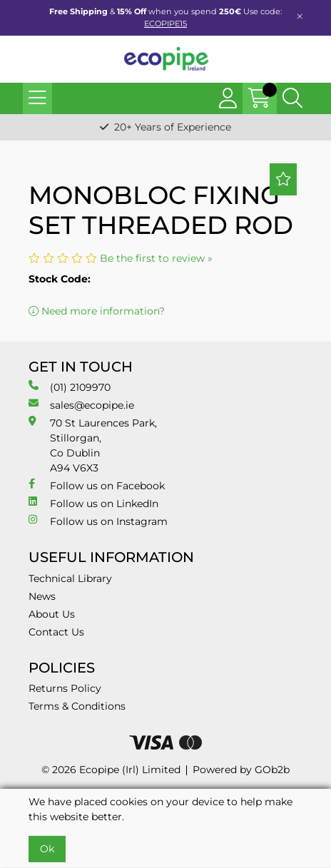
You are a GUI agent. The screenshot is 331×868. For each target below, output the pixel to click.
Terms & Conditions (77, 706)
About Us (52, 614)
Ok (47, 849)
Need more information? (97, 311)
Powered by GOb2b (241, 770)
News (42, 596)
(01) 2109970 (70, 387)
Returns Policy (65, 688)
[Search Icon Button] (292, 98)
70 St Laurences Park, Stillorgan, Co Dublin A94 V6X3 (93, 445)
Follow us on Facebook (97, 485)
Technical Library (70, 578)
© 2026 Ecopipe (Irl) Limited (111, 770)
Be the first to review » (156, 258)
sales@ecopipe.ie (81, 405)
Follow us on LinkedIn (93, 503)
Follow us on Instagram (98, 521)
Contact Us (56, 632)
